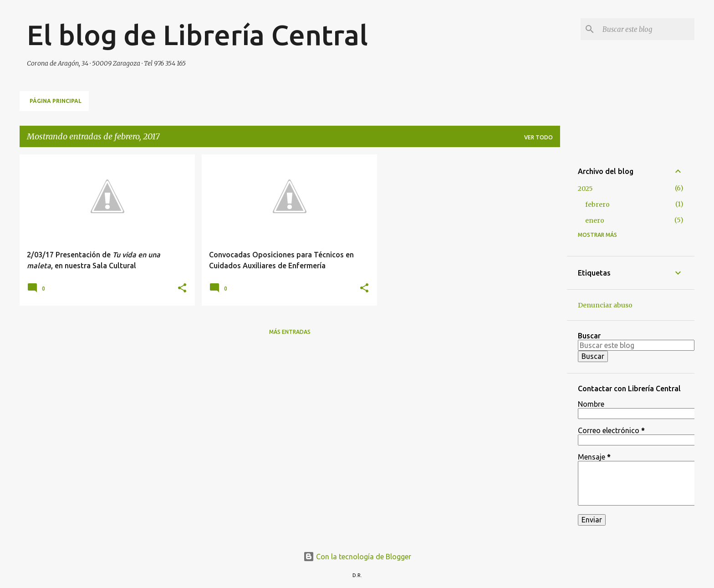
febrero (597, 205)
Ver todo (538, 137)
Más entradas (290, 332)
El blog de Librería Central (197, 35)
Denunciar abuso (605, 305)
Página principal (56, 101)
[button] (182, 289)
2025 (585, 189)
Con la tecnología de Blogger (357, 557)
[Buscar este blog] (647, 29)
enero (595, 220)
